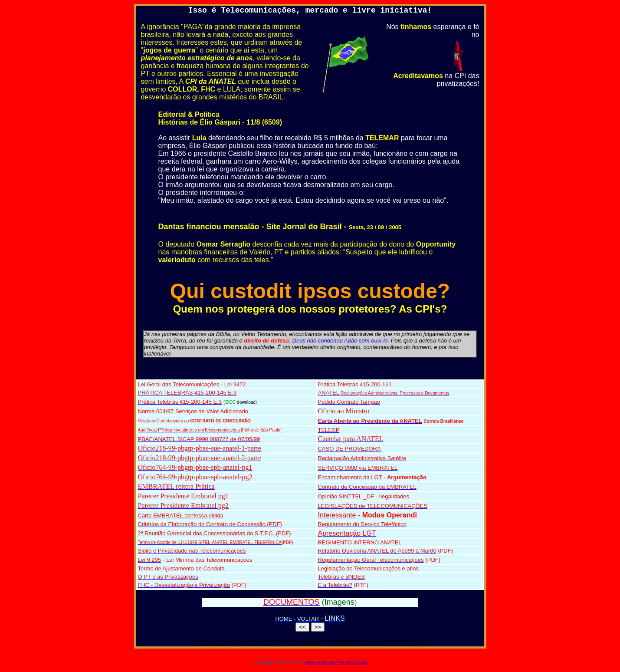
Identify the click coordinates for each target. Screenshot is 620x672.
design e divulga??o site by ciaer (337, 663)
